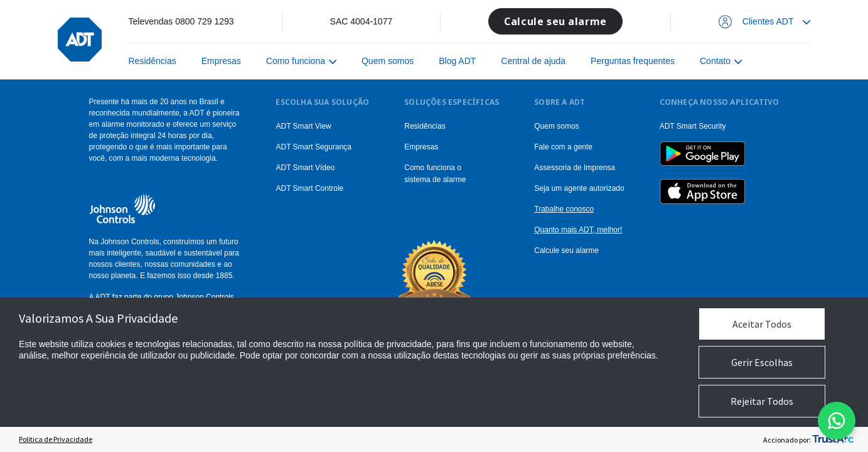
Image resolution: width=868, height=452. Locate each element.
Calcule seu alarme (555, 21)
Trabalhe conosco (564, 209)
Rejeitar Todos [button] (762, 401)
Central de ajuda (533, 61)
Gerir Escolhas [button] (762, 362)
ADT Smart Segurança (313, 147)
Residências (153, 61)
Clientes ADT (768, 21)
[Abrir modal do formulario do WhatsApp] (837, 421)
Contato (715, 61)
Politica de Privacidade (56, 439)
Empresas (221, 61)
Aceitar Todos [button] (762, 324)
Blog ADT (457, 61)
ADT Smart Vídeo (305, 168)
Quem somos (388, 61)
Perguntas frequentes (633, 61)
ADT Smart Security (693, 126)
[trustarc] (833, 439)
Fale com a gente (563, 147)
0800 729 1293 (204, 21)
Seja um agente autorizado (579, 188)
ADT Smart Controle (309, 188)
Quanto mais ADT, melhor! (578, 230)
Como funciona (296, 61)
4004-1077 (371, 21)
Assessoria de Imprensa (575, 168)
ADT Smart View (303, 126)
